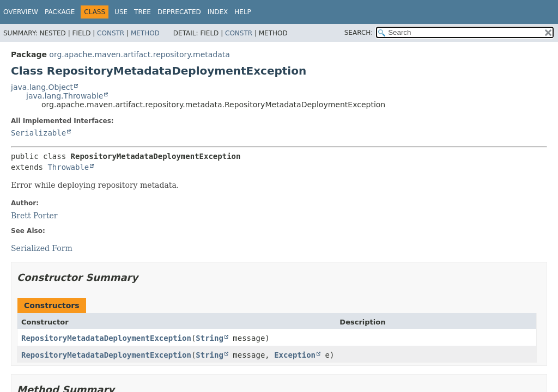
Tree (142, 12)
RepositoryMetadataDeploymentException (106, 338)
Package (60, 12)
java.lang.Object (42, 87)
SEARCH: (359, 33)
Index (218, 12)
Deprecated (179, 12)
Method (145, 33)
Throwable (68, 167)
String (210, 338)
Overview (21, 12)
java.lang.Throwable (65, 96)
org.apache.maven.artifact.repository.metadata (139, 54)
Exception (295, 355)
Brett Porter (34, 216)
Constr (111, 33)
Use (121, 12)
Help (243, 12)
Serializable (38, 133)
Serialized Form (42, 248)
